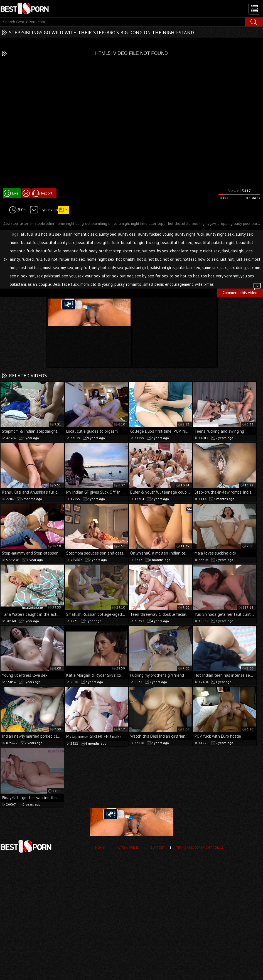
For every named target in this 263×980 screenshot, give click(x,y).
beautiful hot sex (176, 242)
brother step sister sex (119, 251)
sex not (28, 276)
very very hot (227, 276)
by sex (163, 251)
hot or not (172, 259)
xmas (209, 284)
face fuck (70, 284)
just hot (227, 259)
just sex (243, 259)
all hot (41, 234)
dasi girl (238, 251)
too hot (208, 276)
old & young (102, 284)
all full (27, 234)
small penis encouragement (168, 284)
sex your (85, 276)
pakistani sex (188, 268)
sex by (140, 276)
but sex (148, 251)
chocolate (179, 251)
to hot (194, 276)
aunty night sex (220, 234)
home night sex (101, 259)
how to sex (208, 259)
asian (32, 284)
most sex (51, 268)
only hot (99, 268)
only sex (116, 268)
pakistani (18, 284)
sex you (69, 276)
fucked (28, 259)
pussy (119, 284)
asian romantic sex (80, 234)
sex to (168, 276)
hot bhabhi (126, 259)
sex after (102, 276)
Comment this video (242, 292)
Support (158, 847)
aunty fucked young (156, 234)
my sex (67, 268)
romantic (134, 284)
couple (45, 284)
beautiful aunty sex (57, 242)
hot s (142, 259)
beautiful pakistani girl (214, 242)
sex (224, 268)
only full (83, 268)
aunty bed (107, 234)
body (93, 251)
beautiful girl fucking (140, 242)
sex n (15, 276)
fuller (64, 259)
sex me (254, 268)
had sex (78, 259)
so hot (181, 276)
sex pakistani (48, 276)
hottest (189, 259)
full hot (51, 259)
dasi (225, 251)
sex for (154, 276)
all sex (55, 234)
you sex (247, 276)
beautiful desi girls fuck (98, 242)
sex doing (237, 268)
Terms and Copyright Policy (200, 847)
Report (47, 193)
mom (85, 284)
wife (199, 284)
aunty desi (127, 234)
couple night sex (205, 251)
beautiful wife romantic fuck (62, 251)
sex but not (123, 276)
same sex (210, 268)
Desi (56, 284)
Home (100, 847)
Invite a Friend (127, 847)
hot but (154, 259)
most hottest (29, 268)
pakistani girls (162, 268)
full (39, 259)
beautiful (30, 242)
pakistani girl (137, 268)
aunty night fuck (190, 234)
